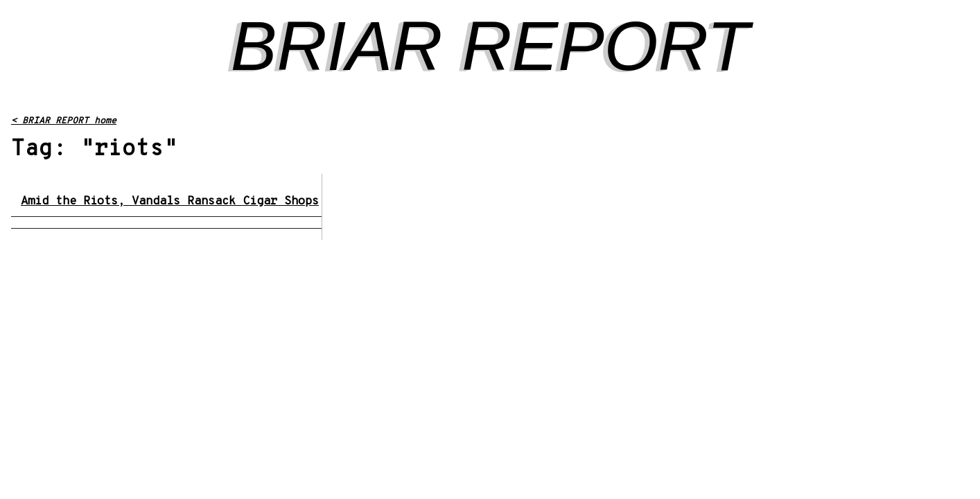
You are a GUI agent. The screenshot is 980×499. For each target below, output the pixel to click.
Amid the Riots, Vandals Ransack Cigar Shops (170, 202)
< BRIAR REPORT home (64, 121)
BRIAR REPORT (490, 46)
